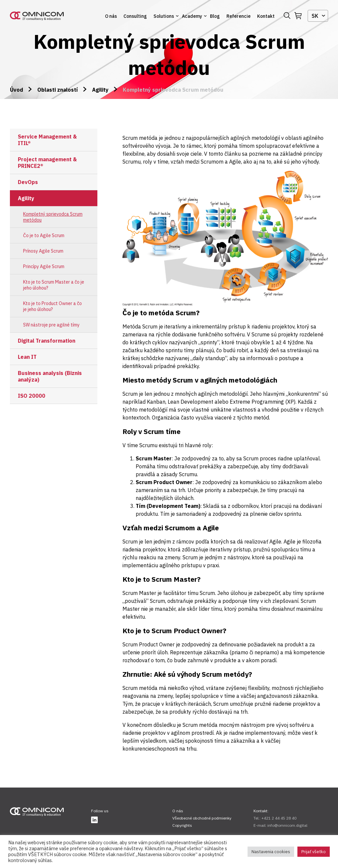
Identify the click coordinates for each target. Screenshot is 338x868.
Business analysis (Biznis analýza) (50, 376)
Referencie (238, 16)
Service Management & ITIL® (47, 140)
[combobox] (318, 16)
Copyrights (182, 825)
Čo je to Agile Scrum (44, 235)
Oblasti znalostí (58, 90)
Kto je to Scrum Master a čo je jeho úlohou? (54, 285)
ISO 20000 (32, 396)
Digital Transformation (47, 341)
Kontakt (266, 16)
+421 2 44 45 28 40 (279, 818)
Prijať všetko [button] (314, 852)
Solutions (164, 16)
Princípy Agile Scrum (44, 266)
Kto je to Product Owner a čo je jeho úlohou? (52, 306)
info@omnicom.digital (287, 825)
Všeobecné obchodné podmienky (202, 818)
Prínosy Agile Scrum (43, 251)
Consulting (135, 16)
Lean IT (27, 357)
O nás (111, 16)
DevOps (28, 182)
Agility (100, 90)
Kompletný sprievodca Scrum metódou (53, 217)
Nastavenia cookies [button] (271, 852)
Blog (215, 16)
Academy (192, 16)
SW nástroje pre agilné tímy (51, 325)
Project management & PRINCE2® (47, 163)
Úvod (17, 90)
